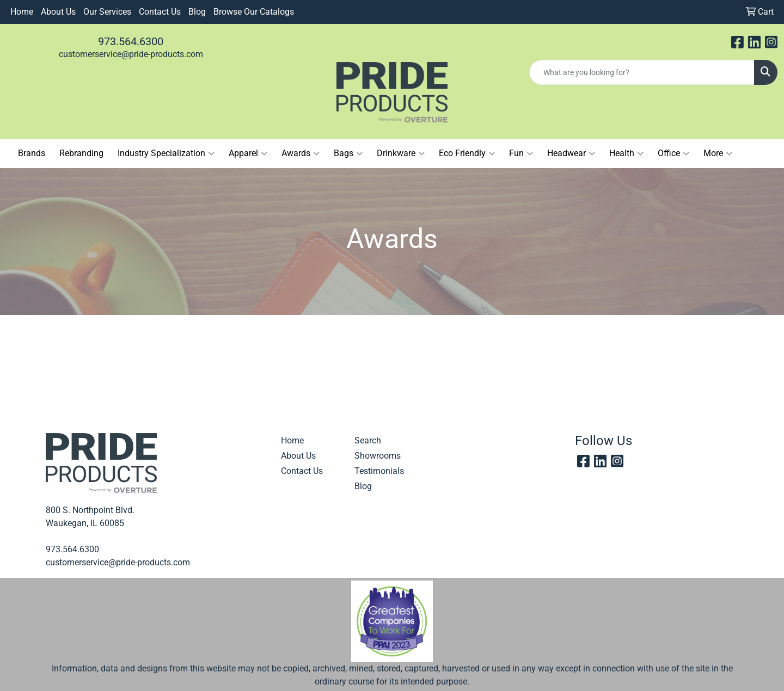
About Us (58, 12)
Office (673, 153)
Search (368, 440)
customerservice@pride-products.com (131, 54)
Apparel (248, 153)
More (718, 153)
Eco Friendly (467, 153)
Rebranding (81, 153)
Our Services (107, 12)
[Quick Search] (642, 72)
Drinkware (401, 153)
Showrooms (378, 456)
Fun (521, 153)
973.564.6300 (131, 41)
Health (626, 153)
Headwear (571, 153)
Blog (197, 12)
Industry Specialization (166, 153)
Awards (301, 153)
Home (22, 12)
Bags (348, 153)
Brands (32, 153)
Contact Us (160, 12)
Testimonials (379, 471)
